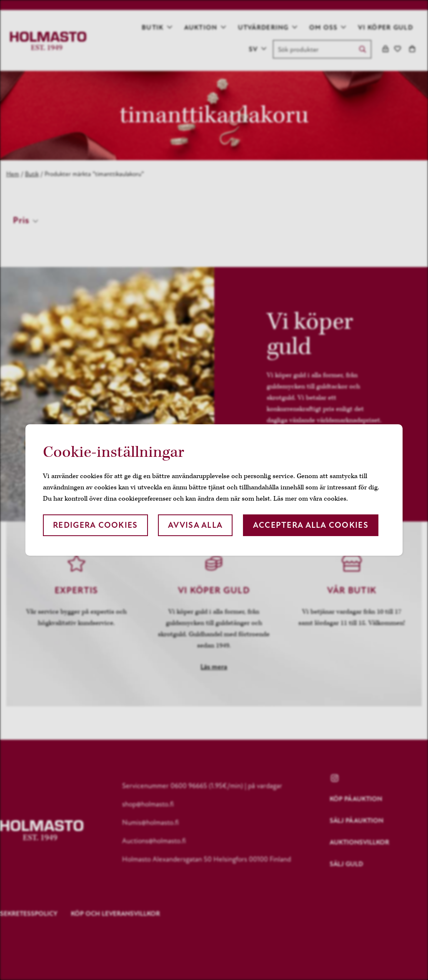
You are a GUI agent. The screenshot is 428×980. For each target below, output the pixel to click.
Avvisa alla (195, 525)
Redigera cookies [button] (95, 525)
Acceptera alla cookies (311, 525)
